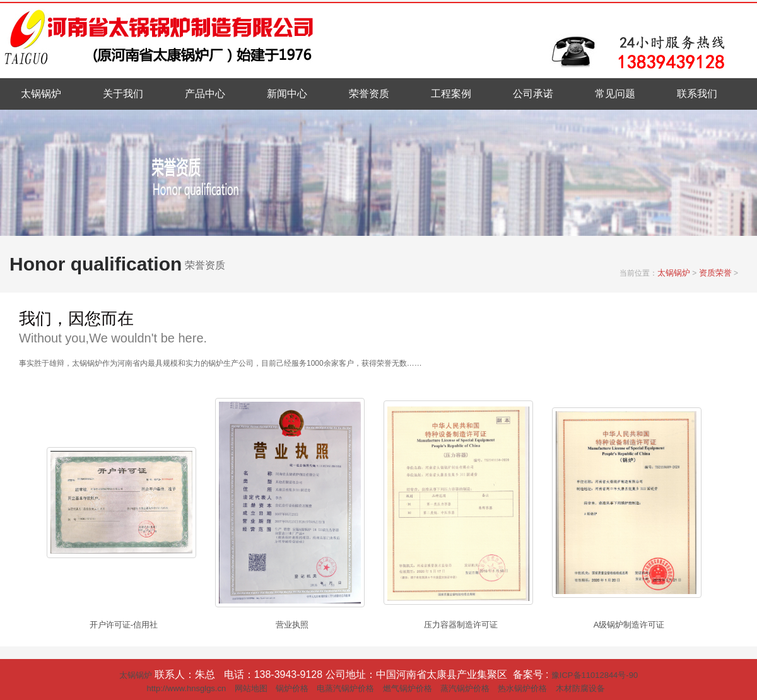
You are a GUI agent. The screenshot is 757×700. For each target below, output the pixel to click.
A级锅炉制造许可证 (629, 625)
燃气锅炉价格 (408, 688)
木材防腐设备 (580, 688)
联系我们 (697, 94)
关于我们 (123, 94)
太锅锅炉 (41, 94)
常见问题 (615, 94)
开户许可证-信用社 (124, 625)
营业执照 (292, 625)
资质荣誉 (715, 273)
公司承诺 (533, 94)
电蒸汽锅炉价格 (345, 688)
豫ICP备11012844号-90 (595, 675)
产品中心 (205, 94)
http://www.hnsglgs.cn (186, 688)
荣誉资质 (369, 94)
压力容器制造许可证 (461, 625)
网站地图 (251, 688)
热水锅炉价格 (522, 688)
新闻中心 (287, 94)
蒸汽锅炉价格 (465, 688)
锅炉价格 (292, 688)
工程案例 (451, 94)
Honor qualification (96, 264)
